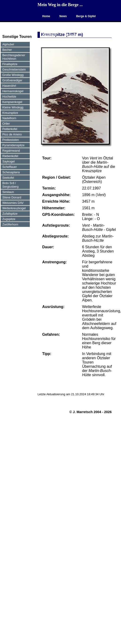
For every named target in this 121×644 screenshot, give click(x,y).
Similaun (8, 192)
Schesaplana (11, 172)
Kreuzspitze (10, 113)
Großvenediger (12, 80)
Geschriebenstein (14, 69)
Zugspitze (9, 219)
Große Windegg (13, 75)
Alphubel (8, 44)
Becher (7, 50)
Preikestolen (11, 140)
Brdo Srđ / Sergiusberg (10, 185)
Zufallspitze (10, 214)
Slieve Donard (12, 197)
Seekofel (8, 178)
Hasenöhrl (9, 86)
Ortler (6, 124)
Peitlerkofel (10, 129)
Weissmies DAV (13, 203)
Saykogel (9, 161)
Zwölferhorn (10, 224)
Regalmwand (11, 151)
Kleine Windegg (13, 107)
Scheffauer (10, 167)
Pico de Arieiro (12, 134)
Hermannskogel (13, 91)
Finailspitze (10, 64)
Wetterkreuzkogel (14, 208)
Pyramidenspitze (13, 145)
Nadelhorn (9, 118)
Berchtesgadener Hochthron (14, 57)
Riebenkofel (10, 156)
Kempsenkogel (12, 102)
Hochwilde (9, 97)
